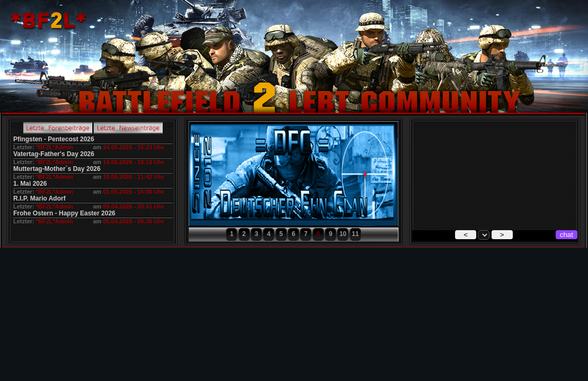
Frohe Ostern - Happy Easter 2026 (64, 213)
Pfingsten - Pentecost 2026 (54, 139)
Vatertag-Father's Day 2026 (54, 154)
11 (355, 234)
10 (343, 234)
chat (567, 235)
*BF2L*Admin (55, 147)
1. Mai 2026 (30, 184)
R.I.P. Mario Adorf (39, 198)
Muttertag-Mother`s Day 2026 (57, 169)
